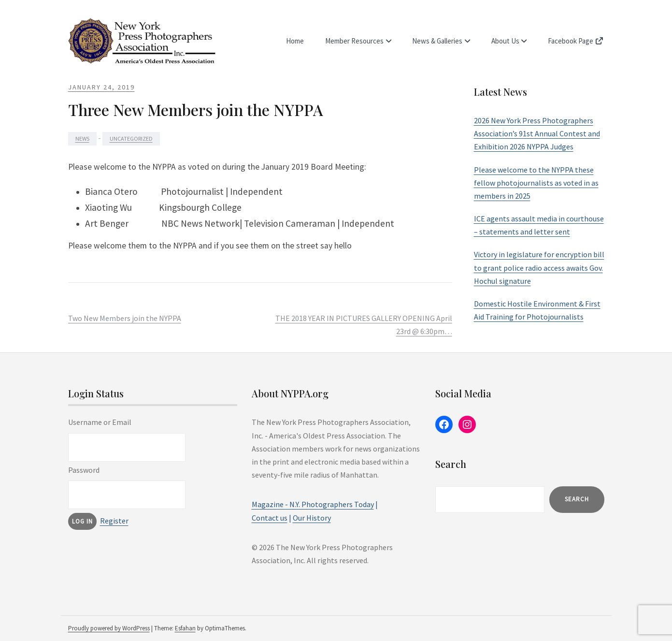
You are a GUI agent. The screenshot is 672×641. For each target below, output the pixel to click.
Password (84, 470)
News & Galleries (439, 41)
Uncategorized (131, 138)
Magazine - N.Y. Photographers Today (313, 504)
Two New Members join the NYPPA (125, 318)
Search (577, 499)
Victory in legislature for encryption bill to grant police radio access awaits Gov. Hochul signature (539, 267)
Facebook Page (576, 41)
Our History (312, 518)
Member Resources (357, 41)
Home (298, 41)
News (82, 138)
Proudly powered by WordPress (109, 628)
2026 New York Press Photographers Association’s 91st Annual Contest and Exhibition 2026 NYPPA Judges (537, 133)
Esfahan (185, 628)
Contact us (270, 518)
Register (114, 521)
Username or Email (100, 422)
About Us (506, 41)
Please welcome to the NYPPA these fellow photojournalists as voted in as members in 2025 (536, 183)
